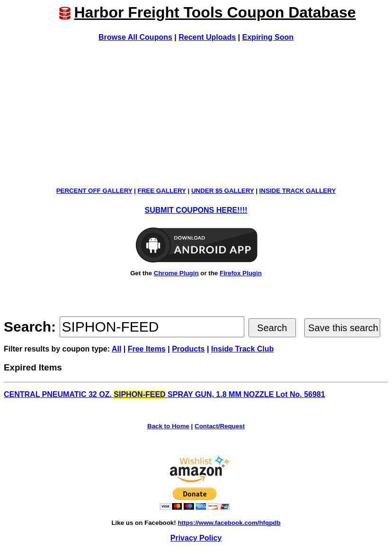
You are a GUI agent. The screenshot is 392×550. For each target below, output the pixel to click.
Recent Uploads (207, 37)
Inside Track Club (242, 349)
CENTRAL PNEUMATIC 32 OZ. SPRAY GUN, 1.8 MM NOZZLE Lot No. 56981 (165, 394)
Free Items (147, 349)
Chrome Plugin (176, 273)
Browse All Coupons (135, 37)
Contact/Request (220, 426)
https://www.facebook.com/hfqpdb (229, 523)
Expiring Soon (268, 37)
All (116, 349)
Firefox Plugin (241, 273)
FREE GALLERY (162, 191)
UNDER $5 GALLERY (223, 191)
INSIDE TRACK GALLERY (298, 191)
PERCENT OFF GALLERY (94, 191)
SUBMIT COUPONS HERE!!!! (196, 210)
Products (188, 349)
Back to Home (168, 426)
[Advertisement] (196, 114)
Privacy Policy (196, 538)
